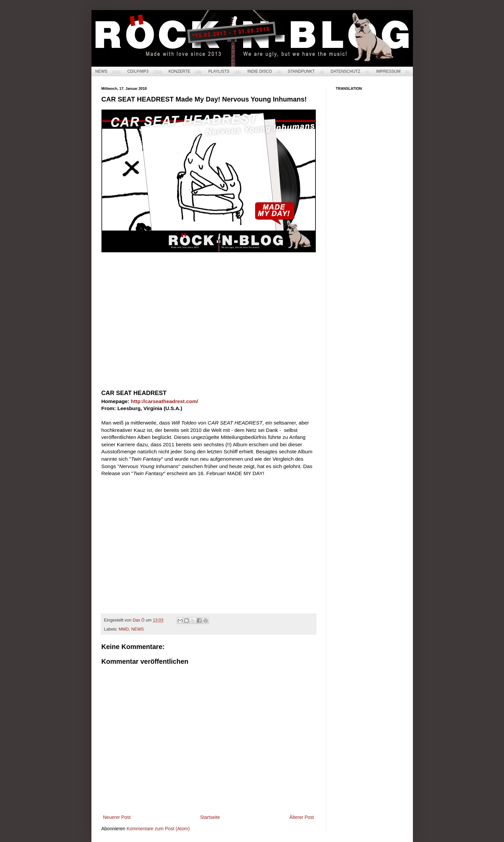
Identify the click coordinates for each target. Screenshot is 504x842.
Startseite (210, 817)
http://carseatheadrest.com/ (165, 401)
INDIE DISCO (260, 71)
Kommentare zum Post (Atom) (158, 829)
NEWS (101, 71)
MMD (124, 629)
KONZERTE (179, 71)
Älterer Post (302, 817)
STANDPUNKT (301, 71)
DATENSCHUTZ (345, 71)
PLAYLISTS (219, 71)
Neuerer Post (117, 817)
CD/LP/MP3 (138, 71)
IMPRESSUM (388, 71)
